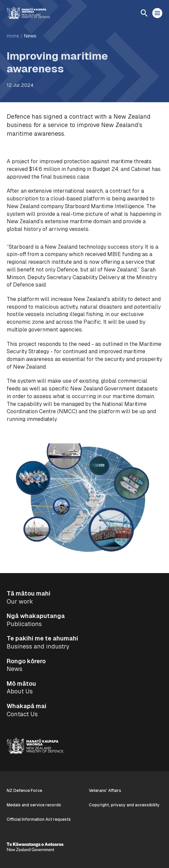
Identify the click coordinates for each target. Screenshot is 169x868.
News (30, 36)
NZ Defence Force (24, 791)
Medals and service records (34, 805)
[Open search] (144, 13)
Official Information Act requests (39, 819)
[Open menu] (157, 13)
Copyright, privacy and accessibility (124, 805)
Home (13, 36)
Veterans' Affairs (105, 791)
